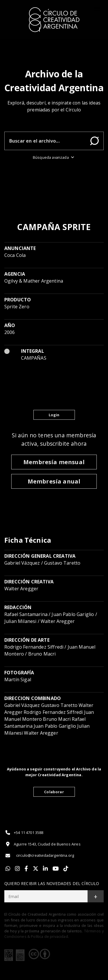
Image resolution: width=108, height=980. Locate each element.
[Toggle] (97, 9)
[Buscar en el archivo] (45, 141)
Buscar (94, 141)
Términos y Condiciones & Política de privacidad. (54, 934)
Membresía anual (54, 481)
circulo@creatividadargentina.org (39, 856)
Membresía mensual (54, 462)
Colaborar (54, 792)
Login (54, 415)
